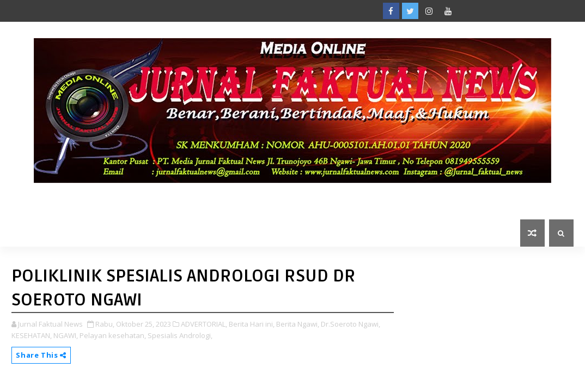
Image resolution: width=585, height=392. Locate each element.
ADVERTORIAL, (204, 324)
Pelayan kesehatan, (113, 335)
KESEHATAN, (32, 335)
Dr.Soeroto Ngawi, (351, 324)
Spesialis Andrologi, (180, 335)
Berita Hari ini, (252, 324)
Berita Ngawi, (298, 324)
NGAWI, (66, 335)
